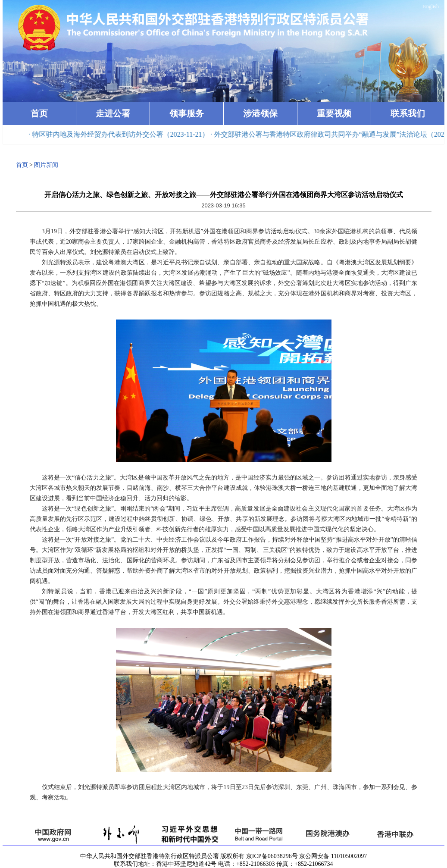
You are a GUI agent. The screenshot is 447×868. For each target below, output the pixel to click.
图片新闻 (46, 165)
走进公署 (113, 113)
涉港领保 (260, 113)
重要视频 (334, 113)
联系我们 (408, 113)
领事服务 (187, 113)
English (431, 6)
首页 (39, 113)
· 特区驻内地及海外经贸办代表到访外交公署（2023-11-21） (121, 134)
